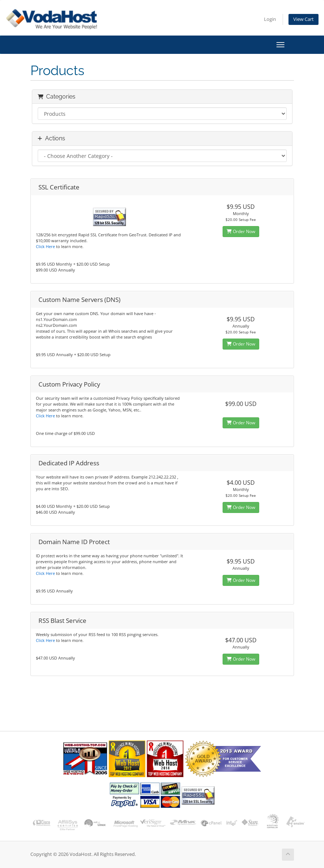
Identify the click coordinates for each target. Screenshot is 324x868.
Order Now (241, 231)
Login (270, 19)
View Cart (303, 19)
